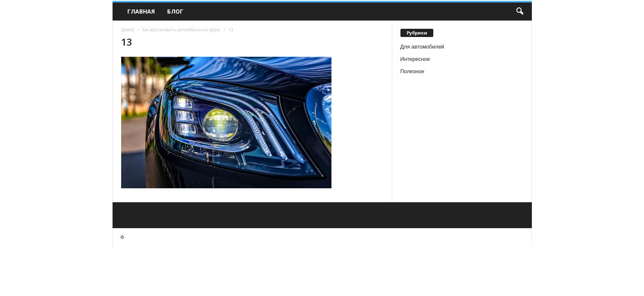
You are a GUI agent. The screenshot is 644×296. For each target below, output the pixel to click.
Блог (175, 11)
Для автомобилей (422, 47)
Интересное (415, 59)
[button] (520, 12)
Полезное (412, 71)
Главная (141, 11)
